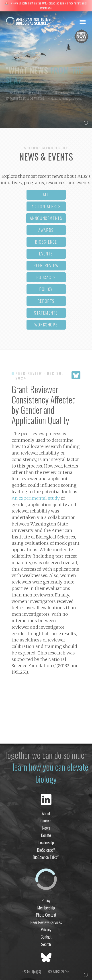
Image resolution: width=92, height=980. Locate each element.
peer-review (46, 265)
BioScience (46, 850)
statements (46, 313)
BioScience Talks (46, 857)
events (46, 254)
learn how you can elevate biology (50, 773)
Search (46, 944)
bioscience (46, 242)
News (46, 828)
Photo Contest (46, 915)
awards (46, 230)
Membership (46, 908)
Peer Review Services (46, 922)
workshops (46, 325)
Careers (46, 820)
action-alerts (46, 206)
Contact (46, 937)
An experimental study (36, 498)
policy (46, 289)
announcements (46, 218)
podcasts (46, 277)
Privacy (46, 929)
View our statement (22, 3)
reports (46, 301)
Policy (46, 900)
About (46, 813)
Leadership (46, 842)
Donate (46, 835)
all (46, 194)
